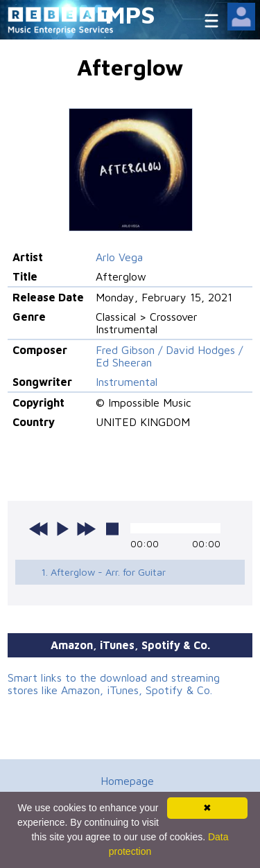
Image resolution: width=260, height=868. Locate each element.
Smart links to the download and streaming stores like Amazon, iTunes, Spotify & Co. (114, 684)
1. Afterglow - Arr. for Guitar (103, 572)
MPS (130, 14)
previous (39, 529)
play (62, 529)
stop (112, 529)
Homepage (127, 781)
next (86, 529)
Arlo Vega (119, 257)
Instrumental (127, 382)
